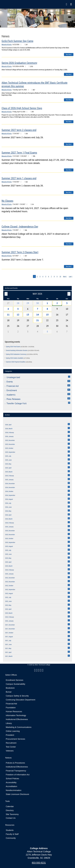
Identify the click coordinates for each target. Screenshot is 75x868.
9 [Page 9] (57, 276)
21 (38, 320)
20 (69, 403)
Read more (69, 55)
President (10, 735)
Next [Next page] (64, 276)
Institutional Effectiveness (17, 719)
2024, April (37, 515)
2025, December (37, 440)
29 (28, 303)
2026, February (37, 432)
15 (47, 315)
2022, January (37, 621)
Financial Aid (11, 704)
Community (11, 838)
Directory (10, 810)
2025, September (37, 452)
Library (9, 723)
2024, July (37, 503)
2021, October (37, 632)
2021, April (37, 652)
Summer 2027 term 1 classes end (19, 178)
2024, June (37, 507)
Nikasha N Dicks (7, 45)
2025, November (37, 444)
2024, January (37, 526)
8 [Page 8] (54, 276)
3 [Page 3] (40, 276)
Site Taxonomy (12, 814)
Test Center (11, 747)
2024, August (37, 499)
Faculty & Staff (12, 834)
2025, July (37, 456)
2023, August (37, 546)
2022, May (37, 605)
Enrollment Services (15, 680)
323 (69, 394)
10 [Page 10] (60, 276)
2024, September (37, 495)
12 (18, 315)
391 (69, 390)
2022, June (37, 601)
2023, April (37, 562)
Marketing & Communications (19, 727)
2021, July (37, 640)
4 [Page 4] (43, 276)
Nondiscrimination (14, 790)
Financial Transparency (16, 771)
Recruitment (11, 743)
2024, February (37, 522)
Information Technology (16, 715)
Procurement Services (15, 739)
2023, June (37, 554)
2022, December (37, 577)
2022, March (37, 613)
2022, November (37, 581)
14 (38, 315)
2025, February (37, 475)
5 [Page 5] (46, 276)
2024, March (37, 518)
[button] (71, 4)
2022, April (37, 609)
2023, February (37, 570)
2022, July (37, 597)
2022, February (37, 617)
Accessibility (11, 782)
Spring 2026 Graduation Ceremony (19, 63)
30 (38, 303)
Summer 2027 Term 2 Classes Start (20, 252)
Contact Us (11, 818)
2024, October (37, 491)
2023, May (37, 558)
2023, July (37, 550)
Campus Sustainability (16, 684)
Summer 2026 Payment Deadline (19, 362)
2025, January (37, 479)
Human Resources (14, 711)
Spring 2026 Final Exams (20, 347)
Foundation (11, 708)
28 (18, 303)
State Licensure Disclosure (17, 794)
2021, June (37, 644)
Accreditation (11, 786)
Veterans (10, 751)
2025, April (37, 467)
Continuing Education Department (21, 700)
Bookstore (10, 688)
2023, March (37, 566)
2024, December (37, 483)
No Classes (7, 201)
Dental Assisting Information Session (23, 350)
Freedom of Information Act (18, 775)
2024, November (37, 487)
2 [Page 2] (37, 276)
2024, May (37, 511)
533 (69, 381)
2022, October (37, 585)
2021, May (37, 648)
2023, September (37, 542)
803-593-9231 (39, 863)
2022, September (37, 589)
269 (69, 385)
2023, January (37, 573)
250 (69, 398)
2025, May (37, 464)
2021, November (37, 628)
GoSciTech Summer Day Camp (17, 41)
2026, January (37, 436)
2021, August (37, 636)
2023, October (37, 538)
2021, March (37, 656)
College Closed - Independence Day (20, 227)
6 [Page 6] (49, 276)
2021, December (37, 624)
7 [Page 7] (51, 276)
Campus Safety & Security (17, 696)
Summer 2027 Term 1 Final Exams (19, 153)
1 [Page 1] (34, 276)
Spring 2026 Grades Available (18, 358)
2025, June (37, 460)
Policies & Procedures (15, 763)
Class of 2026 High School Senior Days (22, 108)
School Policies (12, 779)
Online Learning (13, 731)
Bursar (9, 692)
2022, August (37, 593)
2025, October (37, 448)
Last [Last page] (70, 276)
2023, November (37, 534)
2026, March (37, 428)
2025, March (37, 471)
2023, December (37, 530)
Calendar (10, 806)
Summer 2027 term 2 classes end (19, 130)
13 (28, 315)
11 (8, 315)
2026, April (37, 424)
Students (10, 830)
